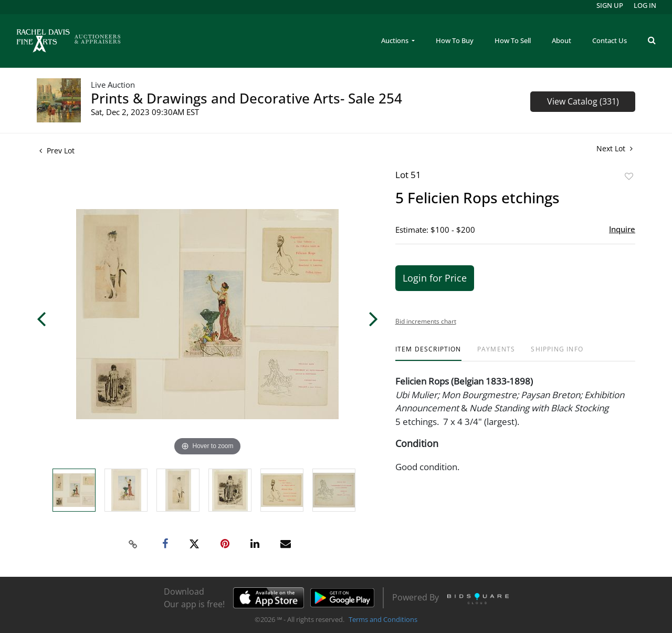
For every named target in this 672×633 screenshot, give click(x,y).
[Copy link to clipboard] (133, 544)
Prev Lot (57, 151)
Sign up (610, 5)
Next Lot (615, 148)
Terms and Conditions (383, 619)
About (561, 40)
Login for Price (435, 278)
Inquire (622, 229)
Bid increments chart (426, 321)
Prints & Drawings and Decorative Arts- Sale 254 (246, 98)
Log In (645, 5)
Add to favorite (629, 176)
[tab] (428, 353)
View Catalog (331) (583, 101)
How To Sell (513, 40)
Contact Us (610, 40)
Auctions (396, 40)
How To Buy (455, 40)
